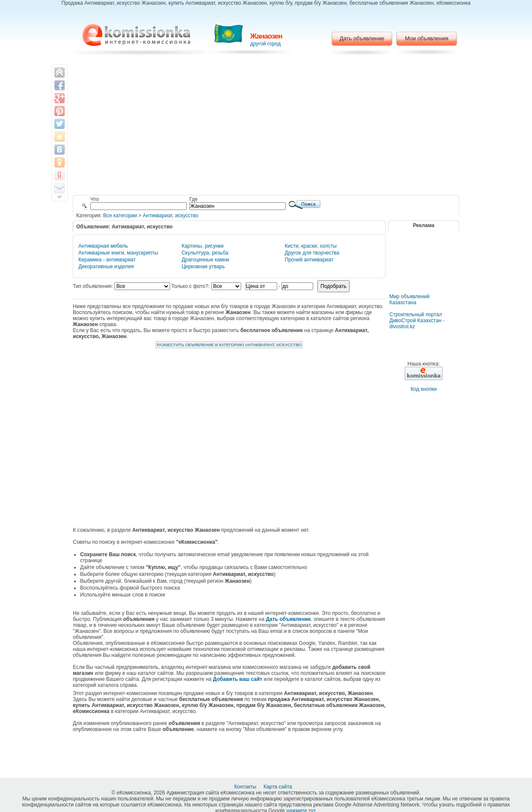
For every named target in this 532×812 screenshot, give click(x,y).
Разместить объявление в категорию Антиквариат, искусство (229, 345)
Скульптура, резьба (205, 253)
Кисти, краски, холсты (311, 246)
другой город (265, 44)
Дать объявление (362, 38)
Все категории (120, 216)
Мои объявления (426, 38)
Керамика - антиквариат (107, 260)
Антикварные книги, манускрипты (118, 253)
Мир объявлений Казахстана (409, 300)
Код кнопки (424, 389)
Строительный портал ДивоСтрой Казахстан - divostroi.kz (417, 321)
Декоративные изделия (106, 267)
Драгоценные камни (205, 260)
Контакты (246, 787)
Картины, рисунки (203, 246)
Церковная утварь (203, 267)
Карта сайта (278, 787)
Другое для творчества (312, 253)
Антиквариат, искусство (170, 216)
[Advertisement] (266, 126)
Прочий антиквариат (309, 260)
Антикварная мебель (103, 246)
